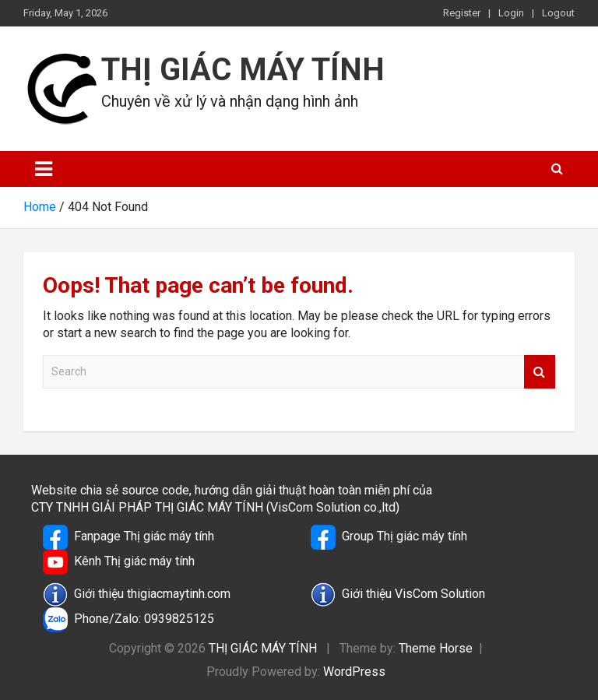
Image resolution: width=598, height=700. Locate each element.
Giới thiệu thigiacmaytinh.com (137, 595)
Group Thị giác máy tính (389, 537)
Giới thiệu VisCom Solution (398, 595)
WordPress (354, 672)
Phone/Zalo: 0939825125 (128, 620)
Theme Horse (436, 648)
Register (462, 13)
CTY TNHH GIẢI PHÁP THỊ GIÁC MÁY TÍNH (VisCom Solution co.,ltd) (215, 507)
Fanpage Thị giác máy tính (128, 537)
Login (511, 13)
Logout (558, 13)
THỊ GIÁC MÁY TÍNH (243, 70)
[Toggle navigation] (44, 169)
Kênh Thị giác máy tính (119, 562)
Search (540, 372)
